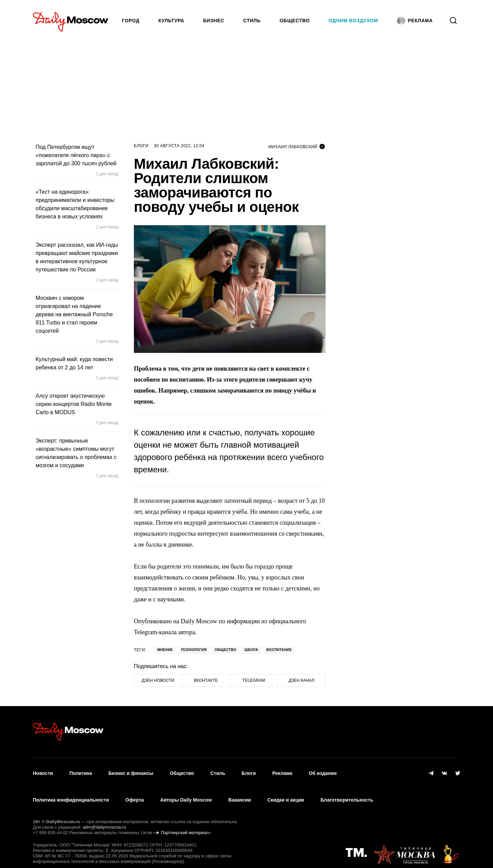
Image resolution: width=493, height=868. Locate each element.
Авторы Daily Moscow (186, 790)
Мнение (165, 650)
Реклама (282, 770)
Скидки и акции (286, 790)
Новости (43, 770)
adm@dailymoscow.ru (104, 814)
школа (251, 650)
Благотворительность (347, 790)
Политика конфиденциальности (71, 790)
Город (131, 21)
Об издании (323, 770)
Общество (295, 21)
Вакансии (240, 790)
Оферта (135, 790)
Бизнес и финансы (131, 770)
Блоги (141, 146)
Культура (172, 21)
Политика (81, 770)
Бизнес (214, 21)
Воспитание (279, 650)
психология (194, 650)
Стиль (252, 21)
